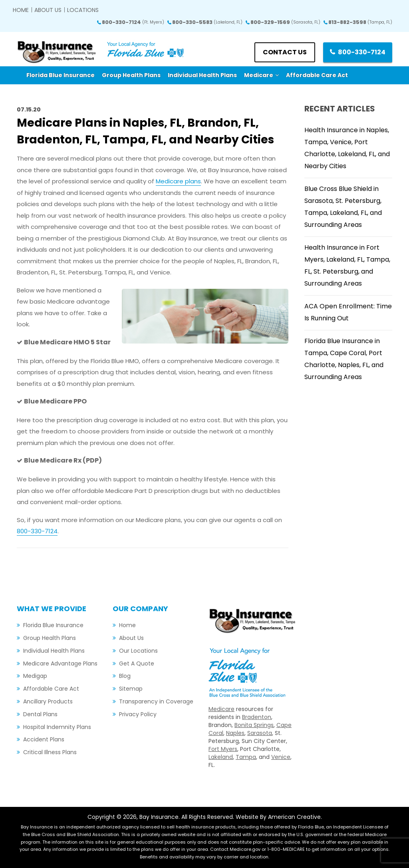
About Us (48, 10)
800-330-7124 (133, 22)
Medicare (221, 709)
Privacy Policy (138, 714)
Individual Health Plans (54, 651)
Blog (125, 676)
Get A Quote (137, 663)
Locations (83, 10)
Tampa (246, 757)
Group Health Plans (50, 638)
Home (21, 10)
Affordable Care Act (51, 689)
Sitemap (131, 689)
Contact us (285, 52)
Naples (235, 733)
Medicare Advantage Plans (60, 663)
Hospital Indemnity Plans (57, 727)
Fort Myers (223, 749)
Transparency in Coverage (156, 701)
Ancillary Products (48, 701)
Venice (281, 757)
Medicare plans (178, 181)
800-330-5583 (207, 22)
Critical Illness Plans (50, 752)
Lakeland (221, 757)
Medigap (35, 676)
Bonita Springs (254, 725)
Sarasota (260, 733)
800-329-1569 (285, 22)
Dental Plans (40, 714)
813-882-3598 (360, 22)
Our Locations (138, 651)
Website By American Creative (278, 817)
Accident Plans (44, 739)
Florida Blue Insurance (53, 625)
